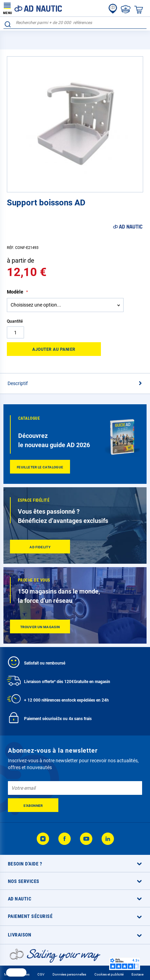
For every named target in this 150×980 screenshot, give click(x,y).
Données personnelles (69, 974)
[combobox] (75, 23)
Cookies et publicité (109, 974)
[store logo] (33, 8)
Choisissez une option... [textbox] (36, 305)
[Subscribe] (33, 805)
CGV (41, 974)
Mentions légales (17, 974)
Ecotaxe (137, 974)
